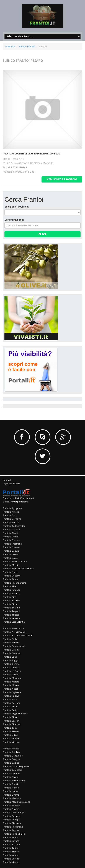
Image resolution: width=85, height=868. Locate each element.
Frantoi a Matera (11, 682)
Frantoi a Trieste (11, 615)
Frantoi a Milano (11, 685)
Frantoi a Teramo (11, 608)
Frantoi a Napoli (11, 689)
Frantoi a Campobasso (14, 646)
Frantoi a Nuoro (10, 572)
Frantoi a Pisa (9, 586)
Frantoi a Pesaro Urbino (14, 583)
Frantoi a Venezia (11, 618)
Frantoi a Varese (11, 855)
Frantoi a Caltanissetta (14, 526)
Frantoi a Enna (10, 657)
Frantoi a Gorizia (11, 784)
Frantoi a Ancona (11, 749)
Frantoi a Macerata (12, 678)
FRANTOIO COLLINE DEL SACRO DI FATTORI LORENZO (31, 154)
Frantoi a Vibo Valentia (14, 622)
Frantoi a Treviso (11, 852)
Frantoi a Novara (11, 809)
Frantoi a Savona (11, 841)
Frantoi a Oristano (12, 576)
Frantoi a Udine (10, 735)
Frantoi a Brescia (11, 522)
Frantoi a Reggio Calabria (15, 714)
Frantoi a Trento (11, 731)
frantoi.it (7, 480)
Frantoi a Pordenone (13, 827)
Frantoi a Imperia (11, 667)
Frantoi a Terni (10, 728)
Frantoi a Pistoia (11, 707)
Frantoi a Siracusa (12, 724)
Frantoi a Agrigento (12, 508)
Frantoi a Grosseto (12, 547)
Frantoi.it (10, 47)
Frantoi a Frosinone (12, 544)
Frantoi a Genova (11, 664)
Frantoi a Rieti (9, 597)
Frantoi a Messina (11, 565)
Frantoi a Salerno (11, 601)
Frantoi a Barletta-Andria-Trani (18, 636)
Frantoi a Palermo (11, 816)
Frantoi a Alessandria (13, 628)
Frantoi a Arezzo (11, 512)
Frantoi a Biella (10, 639)
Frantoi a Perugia (11, 820)
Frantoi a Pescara (11, 703)
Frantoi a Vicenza (11, 742)
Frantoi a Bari (9, 515)
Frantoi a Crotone (11, 773)
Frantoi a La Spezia (12, 671)
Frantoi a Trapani (11, 611)
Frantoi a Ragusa (11, 830)
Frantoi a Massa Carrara (15, 561)
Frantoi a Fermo (11, 777)
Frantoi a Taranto (11, 844)
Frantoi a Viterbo (11, 862)
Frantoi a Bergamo (12, 519)
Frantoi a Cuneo (11, 537)
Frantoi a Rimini (10, 717)
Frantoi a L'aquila (11, 551)
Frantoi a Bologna (11, 759)
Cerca (42, 234)
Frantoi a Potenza (11, 590)
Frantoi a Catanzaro (12, 770)
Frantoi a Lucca (10, 558)
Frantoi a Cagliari (11, 763)
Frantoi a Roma (10, 837)
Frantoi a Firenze (11, 540)
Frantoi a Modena (11, 805)
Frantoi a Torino (11, 848)
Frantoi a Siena (10, 604)
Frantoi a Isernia (11, 788)
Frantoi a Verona (11, 859)
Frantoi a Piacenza (12, 823)
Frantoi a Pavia (10, 699)
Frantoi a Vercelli (11, 738)
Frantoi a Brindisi (11, 643)
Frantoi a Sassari (11, 721)
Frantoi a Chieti (10, 533)
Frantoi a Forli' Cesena (14, 781)
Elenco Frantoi (27, 47)
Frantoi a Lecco (10, 675)
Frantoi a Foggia (11, 660)
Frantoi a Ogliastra (12, 692)
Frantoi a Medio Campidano (16, 802)
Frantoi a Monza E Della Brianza (19, 569)
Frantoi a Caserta (11, 530)
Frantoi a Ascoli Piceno (14, 632)
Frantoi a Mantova (12, 798)
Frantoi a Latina (10, 791)
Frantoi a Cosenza (12, 653)
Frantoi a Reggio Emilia (14, 834)
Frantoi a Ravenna (12, 593)
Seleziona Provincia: (17, 207)
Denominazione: (14, 220)
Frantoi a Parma (11, 579)
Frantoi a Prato (10, 710)
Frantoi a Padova (11, 696)
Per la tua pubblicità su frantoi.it (18, 498)
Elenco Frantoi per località (16, 502)
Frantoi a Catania (11, 650)
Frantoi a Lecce (10, 554)
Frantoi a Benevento (13, 756)
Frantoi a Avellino (11, 752)
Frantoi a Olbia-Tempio (14, 813)
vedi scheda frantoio (62, 179)
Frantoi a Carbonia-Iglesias (16, 766)
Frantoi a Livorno (11, 795)
